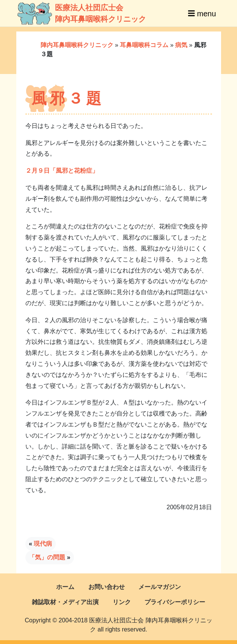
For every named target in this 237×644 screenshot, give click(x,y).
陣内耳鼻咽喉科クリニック (77, 45)
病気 (181, 45)
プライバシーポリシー (175, 602)
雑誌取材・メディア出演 (65, 602)
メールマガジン (160, 587)
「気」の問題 (47, 557)
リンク (122, 602)
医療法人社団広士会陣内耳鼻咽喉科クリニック (70, 13)
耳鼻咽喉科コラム (144, 45)
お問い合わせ (107, 587)
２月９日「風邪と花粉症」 (62, 171)
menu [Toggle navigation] (202, 13)
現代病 (43, 544)
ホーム (65, 587)
